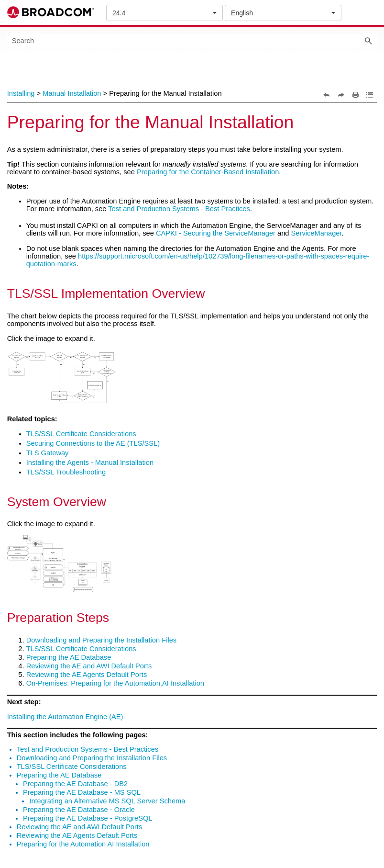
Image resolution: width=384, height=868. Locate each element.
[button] (368, 40)
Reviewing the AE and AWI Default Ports (89, 666)
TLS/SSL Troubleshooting (66, 472)
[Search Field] (192, 40)
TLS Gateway (48, 453)
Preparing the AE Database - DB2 (75, 784)
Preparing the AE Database (69, 657)
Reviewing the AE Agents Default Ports (87, 675)
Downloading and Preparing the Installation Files (102, 640)
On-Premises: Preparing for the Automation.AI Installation (115, 683)
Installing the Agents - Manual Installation (90, 462)
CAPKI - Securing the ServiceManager (216, 233)
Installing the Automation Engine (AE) (65, 717)
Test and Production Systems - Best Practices (179, 209)
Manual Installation (72, 93)
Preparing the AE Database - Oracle (79, 810)
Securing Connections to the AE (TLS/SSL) (93, 443)
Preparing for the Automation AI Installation (83, 844)
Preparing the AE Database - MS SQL (82, 792)
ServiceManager (317, 233)
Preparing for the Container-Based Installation (208, 172)
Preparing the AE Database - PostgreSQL (88, 818)
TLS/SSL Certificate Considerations (81, 434)
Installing (21, 93)
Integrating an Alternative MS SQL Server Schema (107, 801)
